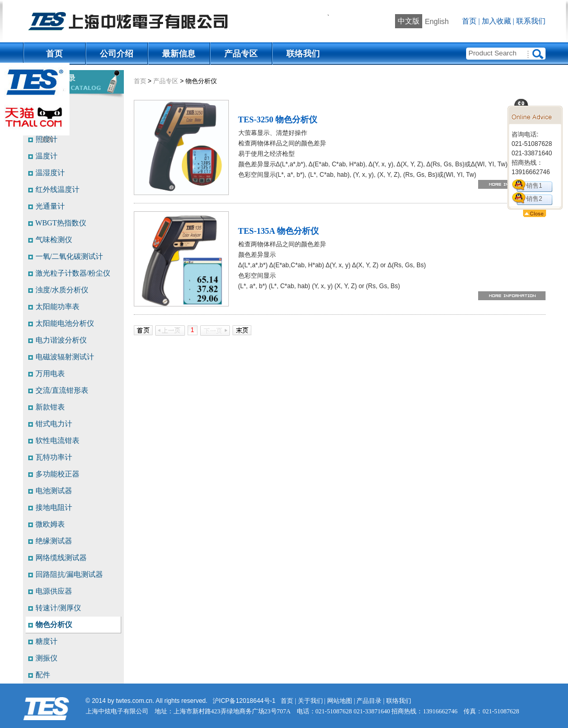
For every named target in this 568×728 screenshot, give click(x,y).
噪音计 (47, 106)
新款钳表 (50, 407)
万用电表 (50, 374)
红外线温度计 (57, 190)
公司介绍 (117, 54)
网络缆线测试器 (61, 558)
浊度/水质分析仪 (62, 290)
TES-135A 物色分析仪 (279, 231)
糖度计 (47, 641)
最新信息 (179, 54)
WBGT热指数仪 (61, 223)
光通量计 (50, 206)
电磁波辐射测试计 (65, 357)
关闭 (47, 140)
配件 (43, 675)
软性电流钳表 (57, 441)
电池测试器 (54, 491)
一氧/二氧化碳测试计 (69, 257)
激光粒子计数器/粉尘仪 (73, 273)
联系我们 (531, 21)
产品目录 (369, 701)
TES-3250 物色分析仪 (278, 120)
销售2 (534, 199)
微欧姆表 (50, 524)
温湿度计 (50, 173)
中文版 (409, 21)
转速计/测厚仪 (59, 608)
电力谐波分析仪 (61, 340)
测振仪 (47, 658)
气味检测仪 (54, 240)
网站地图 (340, 701)
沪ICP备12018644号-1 (244, 701)
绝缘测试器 (54, 541)
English (437, 21)
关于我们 (310, 701)
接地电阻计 (54, 508)
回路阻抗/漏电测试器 (69, 575)
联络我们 (303, 54)
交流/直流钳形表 (62, 390)
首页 (469, 21)
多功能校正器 (57, 474)
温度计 (47, 156)
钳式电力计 (54, 424)
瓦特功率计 (54, 457)
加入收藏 (496, 21)
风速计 (47, 123)
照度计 (47, 139)
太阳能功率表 (57, 307)
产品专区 (241, 54)
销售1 (534, 186)
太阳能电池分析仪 (65, 323)
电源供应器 (54, 591)
